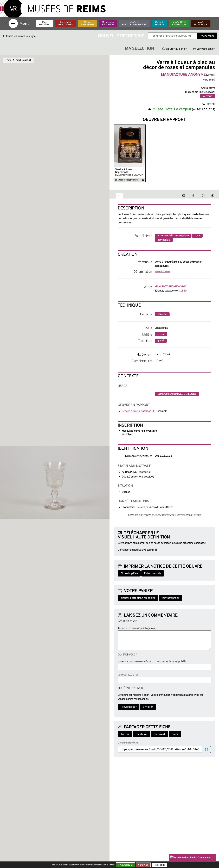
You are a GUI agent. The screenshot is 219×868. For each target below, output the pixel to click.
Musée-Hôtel (179, 24)
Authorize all (125, 865)
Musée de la (108, 24)
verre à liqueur (163, 271)
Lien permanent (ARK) (128, 743)
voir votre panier (204, 49)
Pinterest (159, 734)
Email (175, 734)
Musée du (134, 24)
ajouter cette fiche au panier (138, 598)
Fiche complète (153, 574)
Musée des (65, 24)
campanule (164, 240)
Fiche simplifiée (129, 574)
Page (45, 24)
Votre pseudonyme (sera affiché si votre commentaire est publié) (152, 662)
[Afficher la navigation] (13, 23)
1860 (183, 291)
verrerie (207, 96)
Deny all (144, 865)
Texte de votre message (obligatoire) (137, 628)
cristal (161, 334)
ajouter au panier (175, 49)
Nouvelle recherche (121, 36)
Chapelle (159, 24)
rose (197, 236)
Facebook (141, 734)
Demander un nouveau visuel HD (136, 550)
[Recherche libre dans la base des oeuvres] (172, 36)
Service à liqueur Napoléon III (124, 171)
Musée (87, 24)
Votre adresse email (128, 675)
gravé (161, 341)
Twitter (125, 734)
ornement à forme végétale (173, 236)
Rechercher (207, 36)
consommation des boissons (177, 394)
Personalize (160, 865)
